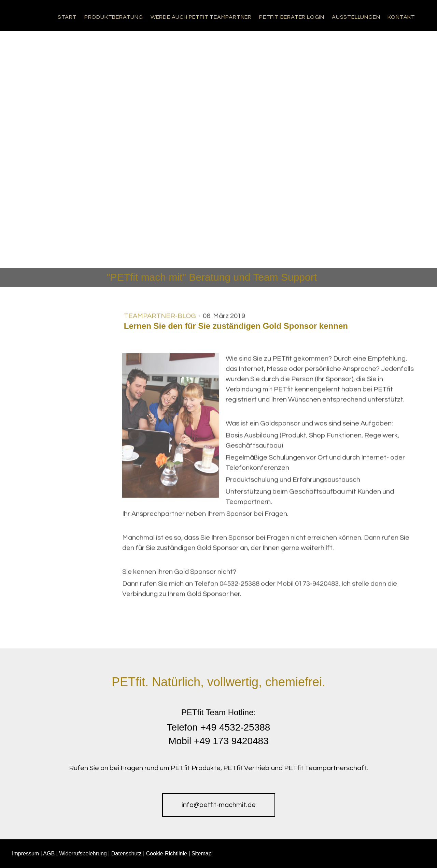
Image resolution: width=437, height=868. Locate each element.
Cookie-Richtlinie (167, 854)
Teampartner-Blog (161, 318)
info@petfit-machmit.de (219, 805)
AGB (49, 854)
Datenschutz (126, 854)
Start (67, 17)
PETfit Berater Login (292, 17)
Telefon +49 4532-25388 (219, 727)
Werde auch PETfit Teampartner (201, 17)
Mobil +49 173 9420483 (218, 741)
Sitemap (202, 854)
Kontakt (401, 17)
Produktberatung (114, 17)
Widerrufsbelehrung (83, 854)
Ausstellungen (356, 17)
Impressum (25, 854)
